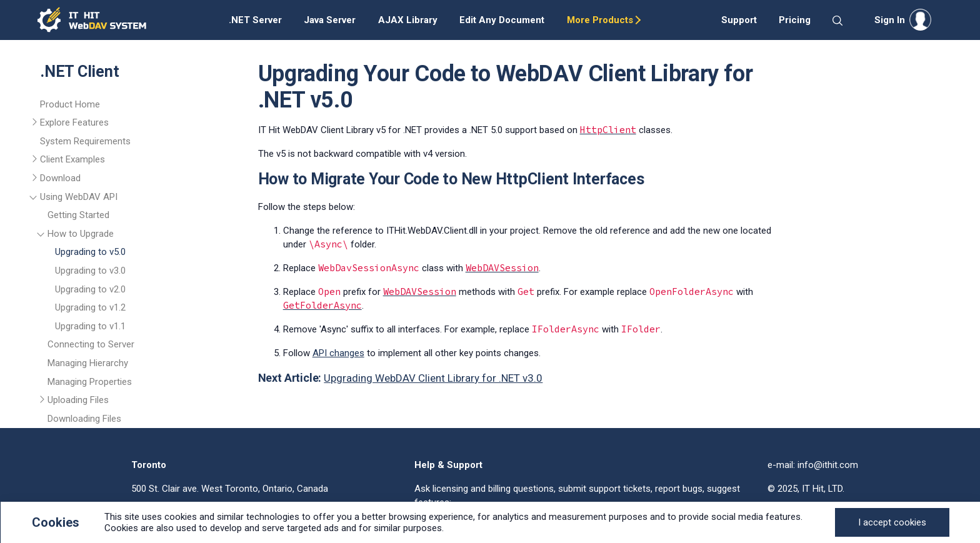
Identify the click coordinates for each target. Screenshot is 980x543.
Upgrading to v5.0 (90, 252)
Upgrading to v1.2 (90, 307)
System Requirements (85, 141)
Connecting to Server (91, 344)
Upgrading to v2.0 (90, 289)
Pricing (795, 20)
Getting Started (78, 215)
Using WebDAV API (79, 197)
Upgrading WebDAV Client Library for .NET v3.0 (433, 378)
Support (739, 20)
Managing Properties (90, 382)
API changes (338, 353)
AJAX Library (408, 20)
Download (60, 178)
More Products (600, 20)
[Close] (892, 522)
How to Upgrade (81, 234)
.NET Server (255, 20)
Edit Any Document (502, 20)
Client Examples (72, 159)
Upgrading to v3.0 (90, 271)
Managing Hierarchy (88, 363)
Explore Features (74, 122)
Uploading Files (78, 400)
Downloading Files (84, 419)
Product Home (70, 104)
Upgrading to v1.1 (90, 326)
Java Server (330, 20)
